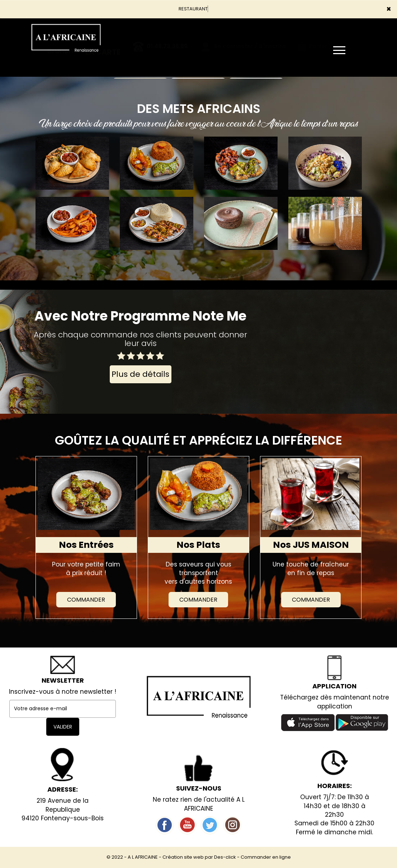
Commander (86, 600)
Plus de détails (140, 374)
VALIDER (63, 727)
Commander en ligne (266, 857)
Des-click (225, 857)
